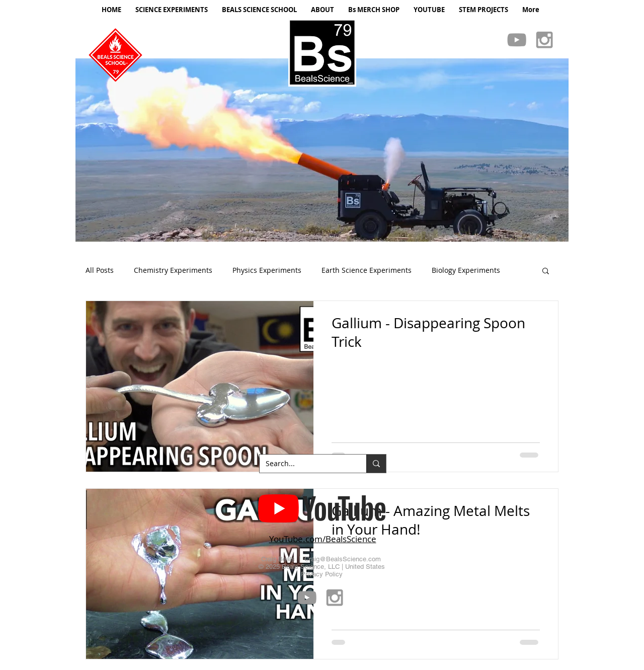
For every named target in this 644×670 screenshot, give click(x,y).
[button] (322, 150)
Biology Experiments (466, 270)
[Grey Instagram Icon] (544, 40)
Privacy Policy (322, 574)
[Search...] (305, 464)
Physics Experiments (267, 270)
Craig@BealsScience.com (343, 559)
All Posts (100, 270)
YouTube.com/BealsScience (323, 539)
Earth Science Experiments (367, 270)
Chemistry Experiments (173, 270)
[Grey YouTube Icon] (517, 40)
